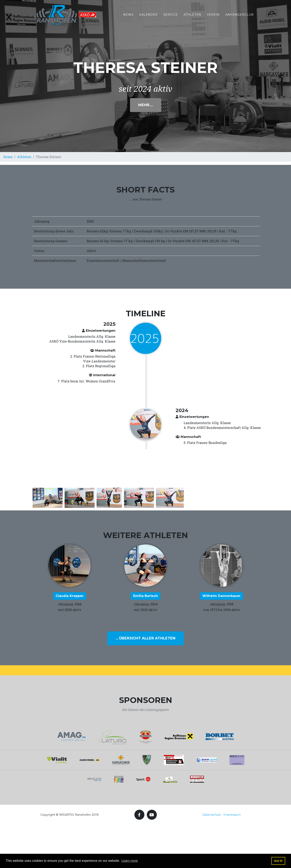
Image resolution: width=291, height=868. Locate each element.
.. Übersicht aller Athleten (145, 638)
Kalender (148, 17)
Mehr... (146, 105)
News (128, 17)
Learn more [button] (130, 861)
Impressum (232, 815)
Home (8, 157)
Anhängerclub (239, 17)
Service (171, 17)
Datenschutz (212, 815)
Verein (213, 17)
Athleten (192, 17)
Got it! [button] (278, 861)
